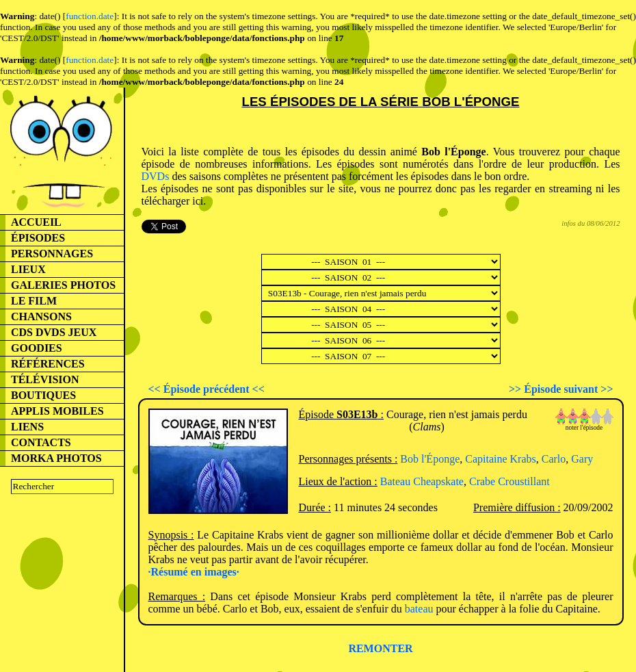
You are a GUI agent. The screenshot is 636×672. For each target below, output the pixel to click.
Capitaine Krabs (501, 459)
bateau (419, 609)
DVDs (156, 176)
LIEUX (28, 269)
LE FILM (34, 301)
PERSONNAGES (52, 254)
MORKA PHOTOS (56, 458)
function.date (90, 16)
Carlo (554, 459)
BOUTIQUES (43, 395)
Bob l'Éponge (430, 459)
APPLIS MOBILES (57, 411)
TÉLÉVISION (45, 379)
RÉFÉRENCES (48, 364)
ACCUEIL (36, 222)
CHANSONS (41, 316)
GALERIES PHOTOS (63, 285)
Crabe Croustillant (509, 481)
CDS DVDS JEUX (54, 332)
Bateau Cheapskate (422, 481)
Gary (582, 459)
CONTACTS (41, 442)
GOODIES (37, 348)
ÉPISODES (38, 238)
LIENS (27, 427)
